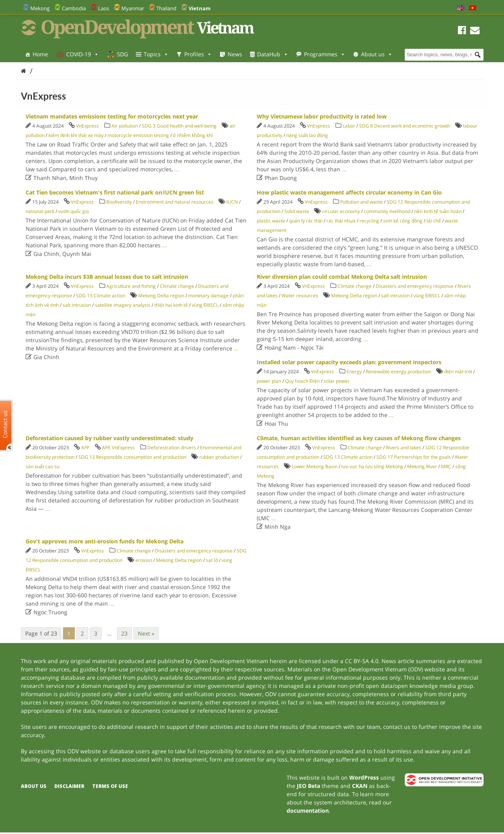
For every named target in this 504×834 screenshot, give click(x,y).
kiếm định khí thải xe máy (76, 135)
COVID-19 (82, 54)
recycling (369, 221)
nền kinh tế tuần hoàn (438, 211)
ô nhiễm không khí (193, 135)
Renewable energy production (398, 372)
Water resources (300, 296)
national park (40, 211)
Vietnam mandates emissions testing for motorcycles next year (112, 116)
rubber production (219, 457)
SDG (122, 54)
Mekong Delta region (161, 296)
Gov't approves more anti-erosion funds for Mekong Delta (105, 541)
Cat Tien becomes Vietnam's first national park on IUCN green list (115, 192)
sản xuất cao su (43, 466)
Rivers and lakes (404, 448)
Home (40, 54)
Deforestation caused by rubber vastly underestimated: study (109, 438)
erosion (144, 560)
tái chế (434, 221)
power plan (269, 381)
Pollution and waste (361, 202)
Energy (354, 372)
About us (377, 54)
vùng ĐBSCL (205, 305)
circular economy (341, 211)
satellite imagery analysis (123, 305)
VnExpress (87, 126)
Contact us (5, 424)
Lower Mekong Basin (315, 466)
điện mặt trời (458, 372)
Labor (349, 126)
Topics (156, 54)
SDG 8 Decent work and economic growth (405, 126)
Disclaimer (69, 786)
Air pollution (125, 126)
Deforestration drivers (172, 448)
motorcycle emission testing (138, 135)
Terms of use (110, 786)
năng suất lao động (307, 135)
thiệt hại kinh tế (171, 305)
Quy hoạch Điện (302, 381)
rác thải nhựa (341, 221)
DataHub (273, 54)
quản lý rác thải (306, 221)
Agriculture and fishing (131, 286)
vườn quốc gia (74, 211)
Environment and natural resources (175, 202)
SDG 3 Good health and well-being (179, 126)
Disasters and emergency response (415, 286)
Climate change (177, 286)
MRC (446, 466)
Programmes (325, 54)
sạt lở (212, 560)
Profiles (198, 54)
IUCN (232, 202)
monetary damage (208, 296)
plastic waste (271, 221)
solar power (337, 381)
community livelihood (387, 211)
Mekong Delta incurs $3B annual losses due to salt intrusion (107, 277)
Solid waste (297, 211)
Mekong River (422, 466)
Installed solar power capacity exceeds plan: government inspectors (349, 362)
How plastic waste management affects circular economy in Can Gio (349, 192)
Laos (104, 8)
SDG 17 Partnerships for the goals (414, 457)
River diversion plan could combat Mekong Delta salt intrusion (342, 277)
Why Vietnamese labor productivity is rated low (322, 116)
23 (124, 633)
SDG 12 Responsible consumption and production (132, 457)
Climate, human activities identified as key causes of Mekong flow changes (359, 438)
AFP (85, 448)
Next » (146, 633)
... (177, 169)
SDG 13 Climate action (101, 296)
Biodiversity (119, 202)
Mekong (40, 8)
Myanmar (133, 8)
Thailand (166, 8)
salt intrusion (77, 305)
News (235, 54)
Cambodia (74, 8)
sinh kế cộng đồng (403, 221)
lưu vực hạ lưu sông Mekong (372, 466)
